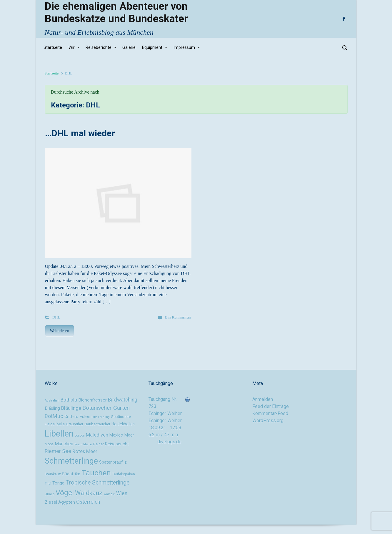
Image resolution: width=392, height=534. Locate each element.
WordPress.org (268, 421)
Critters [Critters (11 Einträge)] (71, 417)
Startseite (52, 73)
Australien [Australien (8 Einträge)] (52, 400)
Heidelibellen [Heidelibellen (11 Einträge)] (123, 424)
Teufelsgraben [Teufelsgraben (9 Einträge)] (124, 474)
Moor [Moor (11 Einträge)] (129, 435)
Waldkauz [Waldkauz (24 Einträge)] (89, 493)
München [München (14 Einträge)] (64, 444)
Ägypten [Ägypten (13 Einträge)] (67, 502)
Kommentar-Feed (270, 413)
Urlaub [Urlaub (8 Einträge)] (50, 494)
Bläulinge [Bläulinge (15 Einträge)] (71, 408)
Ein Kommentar (178, 317)
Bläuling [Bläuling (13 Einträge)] (52, 408)
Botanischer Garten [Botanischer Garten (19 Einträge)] (106, 408)
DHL (56, 317)
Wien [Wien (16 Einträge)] (122, 493)
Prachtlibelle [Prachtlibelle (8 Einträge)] (83, 444)
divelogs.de (169, 442)
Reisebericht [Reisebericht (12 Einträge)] (117, 444)
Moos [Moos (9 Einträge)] (49, 444)
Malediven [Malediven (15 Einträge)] (97, 435)
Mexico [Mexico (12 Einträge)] (116, 435)
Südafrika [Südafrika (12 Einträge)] (71, 474)
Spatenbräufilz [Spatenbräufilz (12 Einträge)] (113, 462)
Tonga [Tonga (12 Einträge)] (58, 483)
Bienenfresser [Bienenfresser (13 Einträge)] (92, 400)
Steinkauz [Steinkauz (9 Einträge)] (53, 474)
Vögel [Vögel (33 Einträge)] (65, 493)
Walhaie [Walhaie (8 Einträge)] (109, 494)
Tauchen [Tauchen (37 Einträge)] (96, 473)
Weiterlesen (60, 331)
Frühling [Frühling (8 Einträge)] (104, 417)
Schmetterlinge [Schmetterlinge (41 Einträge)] (71, 461)
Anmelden (263, 399)
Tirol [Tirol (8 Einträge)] (48, 484)
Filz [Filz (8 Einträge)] (94, 417)
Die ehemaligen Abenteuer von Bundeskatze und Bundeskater (116, 12)
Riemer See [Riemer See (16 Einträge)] (58, 451)
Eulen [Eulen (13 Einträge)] (85, 417)
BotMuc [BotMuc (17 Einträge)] (54, 416)
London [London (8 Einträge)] (80, 436)
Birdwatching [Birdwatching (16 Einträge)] (123, 400)
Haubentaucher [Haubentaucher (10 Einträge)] (97, 424)
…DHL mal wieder (80, 133)
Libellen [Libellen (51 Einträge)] (59, 434)
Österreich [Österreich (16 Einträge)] (88, 502)
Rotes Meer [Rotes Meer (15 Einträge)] (85, 451)
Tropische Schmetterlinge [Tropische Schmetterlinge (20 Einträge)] (97, 483)
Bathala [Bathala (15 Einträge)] (69, 400)
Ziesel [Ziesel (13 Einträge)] (51, 502)
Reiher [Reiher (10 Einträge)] (99, 444)
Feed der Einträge (271, 406)
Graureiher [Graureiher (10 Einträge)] (75, 424)
